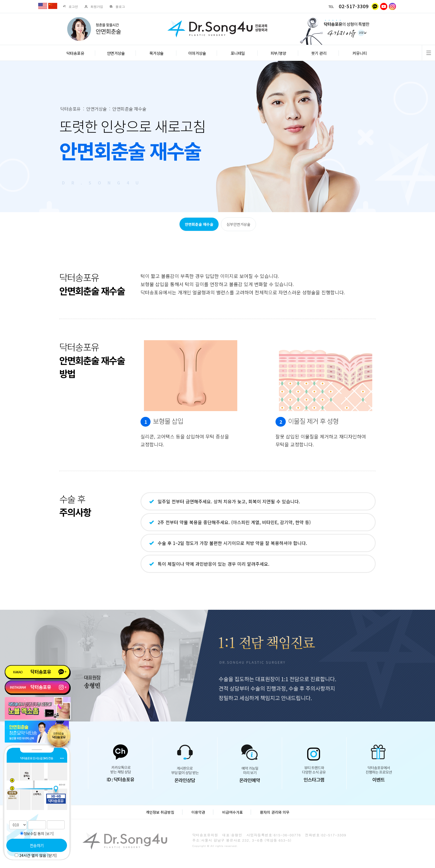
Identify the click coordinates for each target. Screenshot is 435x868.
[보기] (50, 833)
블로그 (117, 6)
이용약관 (198, 812)
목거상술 (157, 53)
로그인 (70, 6)
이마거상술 (197, 53)
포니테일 (238, 53)
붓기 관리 (319, 53)
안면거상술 (116, 53)
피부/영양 (278, 53)
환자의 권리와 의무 (275, 812)
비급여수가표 (233, 812)
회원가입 (94, 6)
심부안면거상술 (238, 224)
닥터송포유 (75, 53)
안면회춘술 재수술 (199, 224)
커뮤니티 (360, 53)
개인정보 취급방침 (160, 812)
